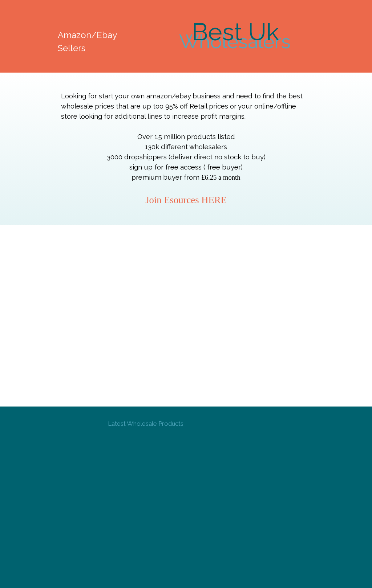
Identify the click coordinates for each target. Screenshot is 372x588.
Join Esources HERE (186, 200)
